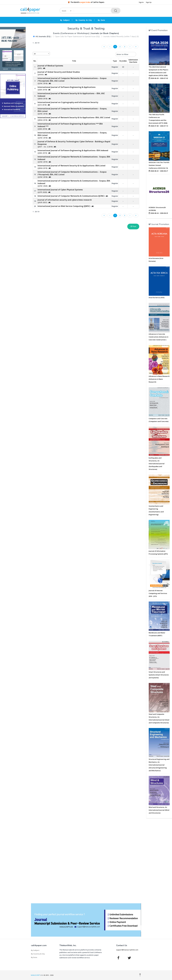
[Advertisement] (13, 156)
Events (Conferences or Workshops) (71, 33)
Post (133, 226)
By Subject (65, 20)
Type (115, 61)
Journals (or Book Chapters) (105, 33)
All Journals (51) (43, 37)
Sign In (141, 2)
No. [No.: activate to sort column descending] (35, 61)
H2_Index (123, 61)
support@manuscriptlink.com (127, 950)
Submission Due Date (133, 61)
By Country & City (84, 20)
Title (74, 61)
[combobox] (41, 54)
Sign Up (149, 2)
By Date (101, 20)
